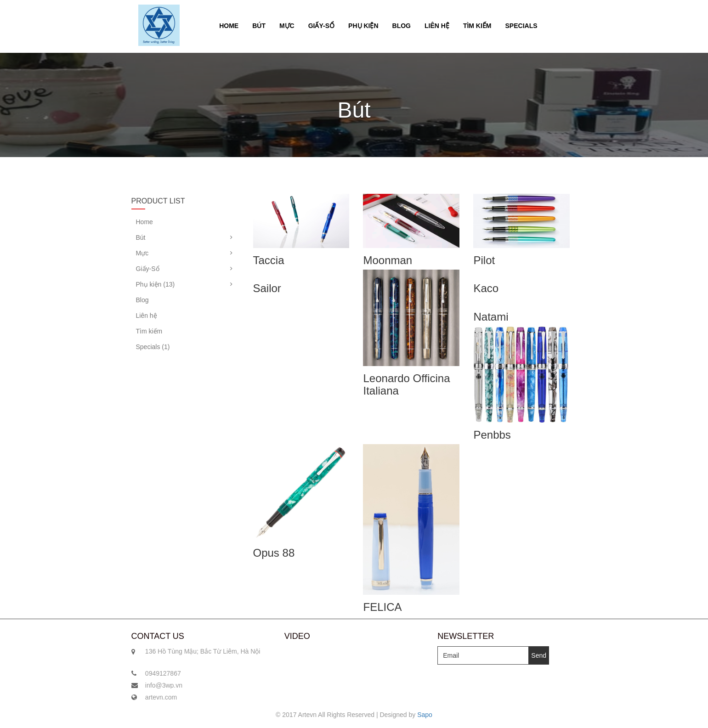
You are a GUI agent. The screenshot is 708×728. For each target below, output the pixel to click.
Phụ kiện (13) (156, 284)
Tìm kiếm (477, 26)
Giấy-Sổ (321, 26)
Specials (521, 26)
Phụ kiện (363, 26)
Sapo (425, 715)
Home (229, 26)
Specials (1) (153, 347)
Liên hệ (437, 26)
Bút (259, 26)
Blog (402, 26)
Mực (287, 26)
